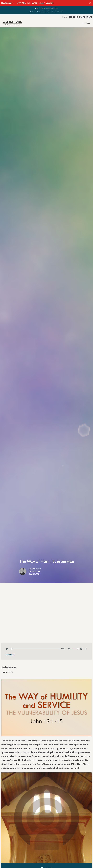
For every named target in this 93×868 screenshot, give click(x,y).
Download (10, 654)
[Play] (7, 649)
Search (65, 17)
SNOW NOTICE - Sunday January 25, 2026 (35, 3)
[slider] (35, 649)
